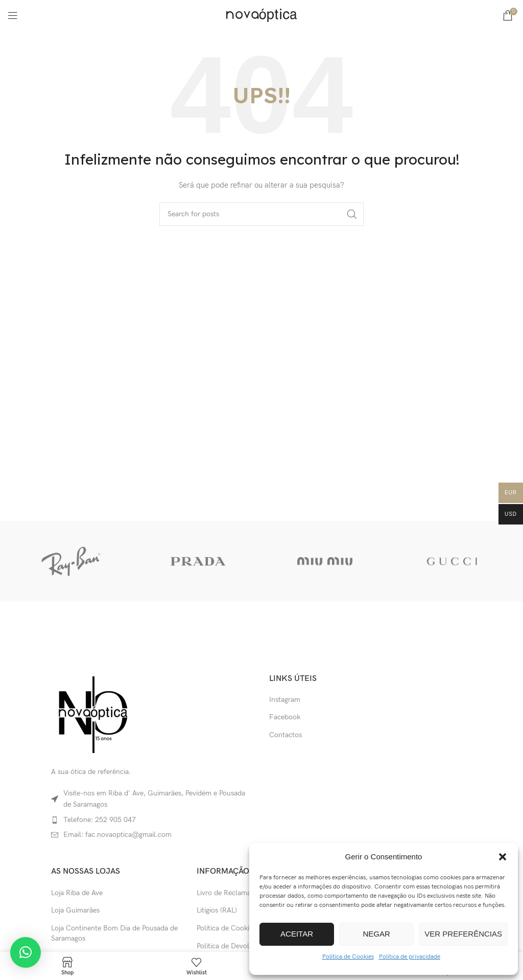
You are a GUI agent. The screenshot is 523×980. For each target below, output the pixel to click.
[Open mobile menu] (13, 15)
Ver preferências (463, 934)
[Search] (261, 214)
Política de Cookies (348, 957)
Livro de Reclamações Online (242, 893)
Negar (377, 934)
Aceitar (297, 934)
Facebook (285, 717)
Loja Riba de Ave (77, 893)
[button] (503, 857)
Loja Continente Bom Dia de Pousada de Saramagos (114, 933)
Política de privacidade (410, 957)
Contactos (286, 735)
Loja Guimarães (75, 910)
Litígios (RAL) (217, 910)
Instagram (285, 700)
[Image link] (92, 714)
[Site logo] (261, 15)
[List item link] (152, 820)
